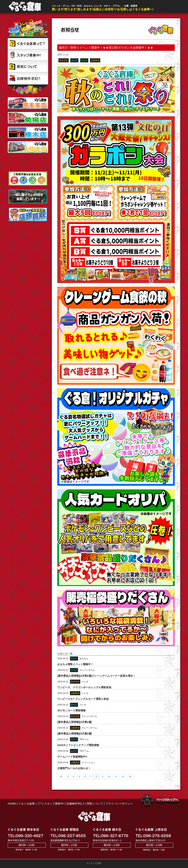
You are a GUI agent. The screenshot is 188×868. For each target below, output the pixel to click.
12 (123, 777)
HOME (12, 804)
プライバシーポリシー (119, 804)
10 (109, 777)
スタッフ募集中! (54, 804)
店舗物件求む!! (75, 804)
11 (116, 777)
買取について (95, 804)
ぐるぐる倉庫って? (30, 804)
